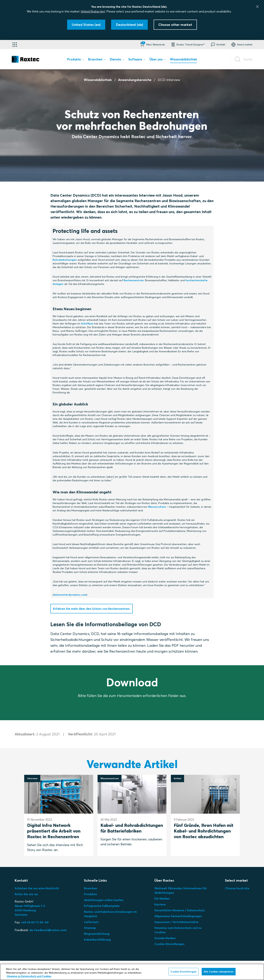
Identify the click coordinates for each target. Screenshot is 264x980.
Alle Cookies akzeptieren (219, 971)
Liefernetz (91, 922)
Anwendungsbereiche (135, 80)
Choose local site (237, 888)
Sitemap (90, 928)
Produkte (90, 894)
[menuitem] (75, 60)
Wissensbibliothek (98, 80)
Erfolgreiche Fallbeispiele (102, 906)
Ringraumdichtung (97, 934)
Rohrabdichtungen (65, 260)
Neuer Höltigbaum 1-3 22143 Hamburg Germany (30, 910)
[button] (152, 45)
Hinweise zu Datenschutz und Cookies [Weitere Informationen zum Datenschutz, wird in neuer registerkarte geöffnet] (29, 976)
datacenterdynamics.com (70, 595)
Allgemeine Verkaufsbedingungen (178, 916)
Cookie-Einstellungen (169, 944)
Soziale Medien (165, 938)
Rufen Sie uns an (26, 894)
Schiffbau (87, 324)
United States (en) (93, 11)
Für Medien (162, 898)
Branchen (91, 888)
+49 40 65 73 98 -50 (35, 922)
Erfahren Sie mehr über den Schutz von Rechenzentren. (92, 609)
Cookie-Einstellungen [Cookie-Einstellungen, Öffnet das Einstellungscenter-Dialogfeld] (184, 971)
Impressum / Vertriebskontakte (176, 922)
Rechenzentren (134, 280)
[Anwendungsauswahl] (15, 45)
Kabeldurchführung (97, 940)
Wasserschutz (157, 507)
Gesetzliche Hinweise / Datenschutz (180, 910)
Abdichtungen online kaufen (104, 900)
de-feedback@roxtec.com (48, 930)
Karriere (160, 904)
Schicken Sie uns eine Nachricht (37, 888)
